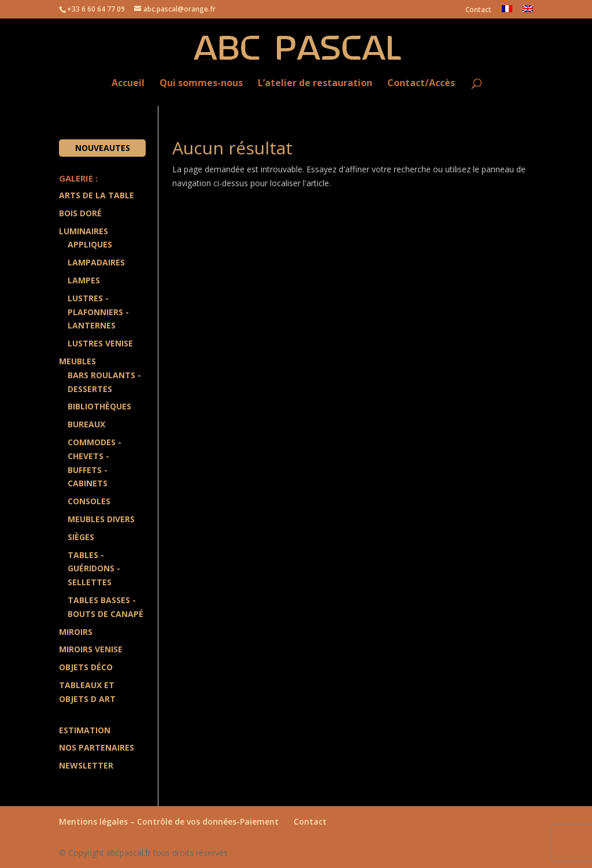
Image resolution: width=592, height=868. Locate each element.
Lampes (84, 280)
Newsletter (86, 765)
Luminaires (84, 231)
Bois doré (80, 213)
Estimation (85, 730)
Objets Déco (86, 667)
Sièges (81, 537)
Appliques (90, 244)
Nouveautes (103, 148)
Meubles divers (101, 519)
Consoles (89, 501)
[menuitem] (507, 12)
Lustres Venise (100, 343)
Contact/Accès (421, 84)
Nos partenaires (97, 747)
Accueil (128, 84)
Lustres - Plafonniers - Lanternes (98, 312)
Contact (478, 10)
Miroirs (76, 632)
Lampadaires (96, 262)
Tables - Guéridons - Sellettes (94, 569)
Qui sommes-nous (201, 84)
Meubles (77, 361)
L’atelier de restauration (315, 84)
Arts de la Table (97, 195)
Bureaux (86, 424)
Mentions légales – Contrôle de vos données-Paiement (169, 821)
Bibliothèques (99, 406)
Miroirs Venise (91, 649)
